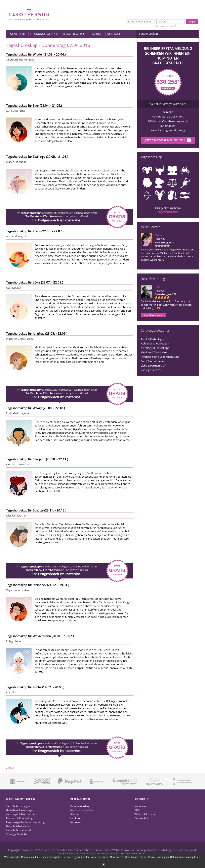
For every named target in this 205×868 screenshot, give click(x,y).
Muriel (159, 235)
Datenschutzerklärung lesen (185, 857)
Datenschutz (142, 818)
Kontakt (114, 34)
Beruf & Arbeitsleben (153, 361)
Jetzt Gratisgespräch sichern (168, 141)
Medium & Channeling (154, 352)
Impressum (77, 822)
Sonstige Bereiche (151, 370)
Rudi (157, 287)
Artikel (97, 34)
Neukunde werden (44, 34)
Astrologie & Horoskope (155, 348)
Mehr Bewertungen (153, 315)
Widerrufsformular (146, 814)
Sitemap (75, 814)
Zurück (10, 768)
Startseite (18, 34)
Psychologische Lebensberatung (160, 357)
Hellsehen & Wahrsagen (155, 343)
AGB (137, 810)
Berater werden (75, 34)
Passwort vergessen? (166, 26)
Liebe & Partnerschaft (154, 366)
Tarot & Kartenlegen (153, 339)
